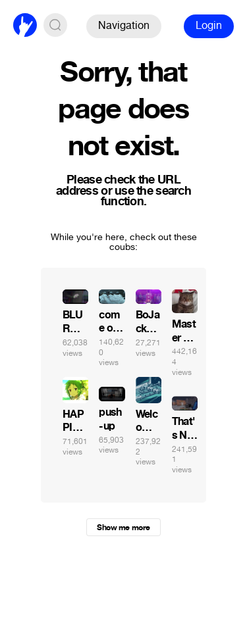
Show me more (123, 528)
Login (209, 25)
